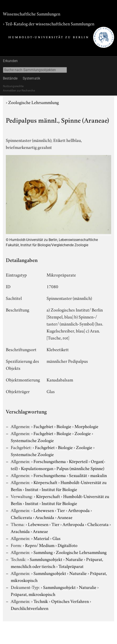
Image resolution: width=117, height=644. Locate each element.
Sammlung (43, 552)
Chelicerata (21, 517)
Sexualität (78, 475)
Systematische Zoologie (32, 440)
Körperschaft (45, 482)
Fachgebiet (43, 426)
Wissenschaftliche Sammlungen (32, 13)
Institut (32, 489)
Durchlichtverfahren (30, 608)
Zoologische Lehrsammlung (33, 102)
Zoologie (83, 433)
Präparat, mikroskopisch (33, 594)
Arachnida (45, 517)
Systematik (31, 78)
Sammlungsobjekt (46, 559)
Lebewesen (44, 510)
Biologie (64, 426)
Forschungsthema (50, 461)
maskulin (99, 475)
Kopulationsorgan (37, 468)
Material (41, 538)
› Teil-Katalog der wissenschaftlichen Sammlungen (49, 23)
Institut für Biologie (59, 489)
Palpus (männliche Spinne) (80, 468)
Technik (41, 601)
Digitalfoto (68, 545)
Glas (56, 538)
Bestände (10, 78)
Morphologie (86, 426)
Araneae (65, 517)
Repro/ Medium (40, 545)
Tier (61, 510)
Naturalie (74, 559)
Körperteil (78, 461)
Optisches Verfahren (70, 601)
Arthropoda (79, 510)
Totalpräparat (71, 566)
